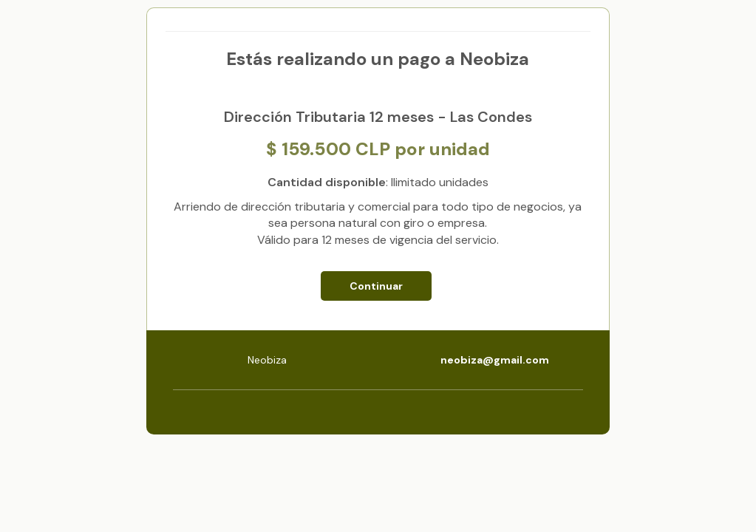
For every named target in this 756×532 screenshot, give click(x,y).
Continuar (376, 286)
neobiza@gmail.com (495, 360)
